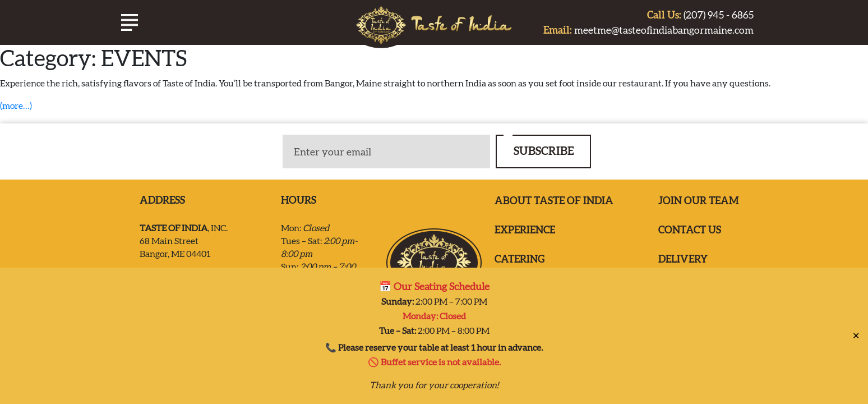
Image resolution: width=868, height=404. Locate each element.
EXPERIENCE (525, 230)
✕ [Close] (856, 330)
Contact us (690, 230)
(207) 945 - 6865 (700, 15)
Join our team (699, 201)
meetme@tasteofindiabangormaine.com (648, 30)
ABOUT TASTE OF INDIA (554, 201)
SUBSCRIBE (544, 151)
